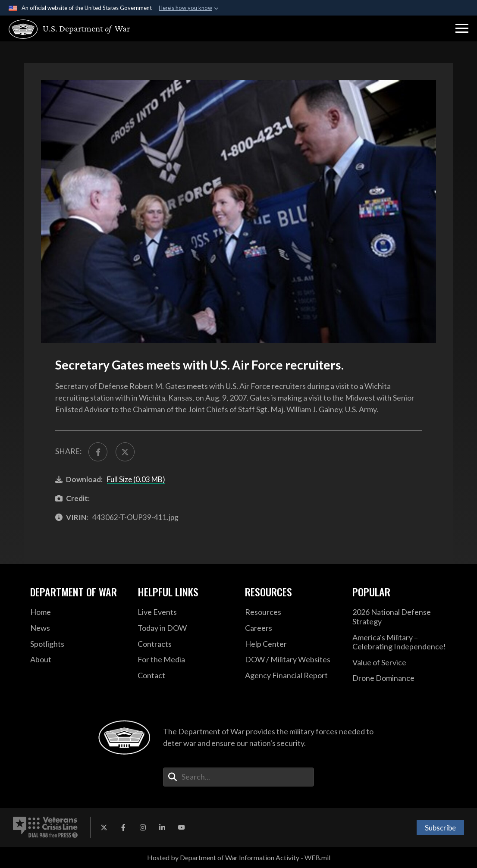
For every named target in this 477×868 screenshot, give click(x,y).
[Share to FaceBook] (98, 452)
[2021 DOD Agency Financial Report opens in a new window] (292, 676)
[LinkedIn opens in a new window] (162, 827)
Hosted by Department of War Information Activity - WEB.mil (239, 857)
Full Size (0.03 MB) (136, 479)
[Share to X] (125, 452)
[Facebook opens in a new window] (123, 827)
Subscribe (440, 828)
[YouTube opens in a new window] (182, 827)
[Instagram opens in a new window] (143, 827)
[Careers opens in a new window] (292, 628)
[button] (462, 28)
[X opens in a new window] (104, 827)
